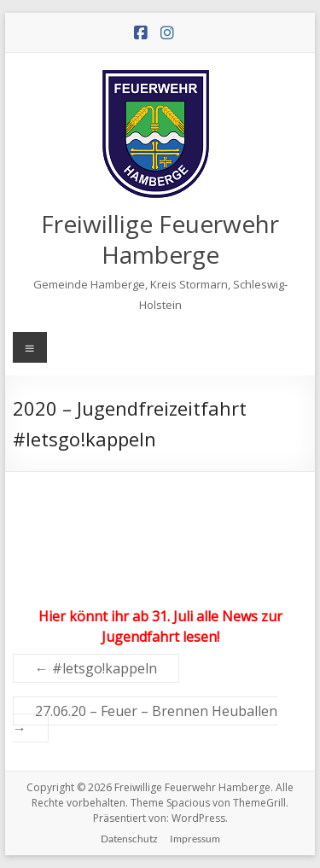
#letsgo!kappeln (96, 668)
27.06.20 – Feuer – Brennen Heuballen (145, 719)
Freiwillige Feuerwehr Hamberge (160, 239)
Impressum (195, 839)
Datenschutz (129, 839)
